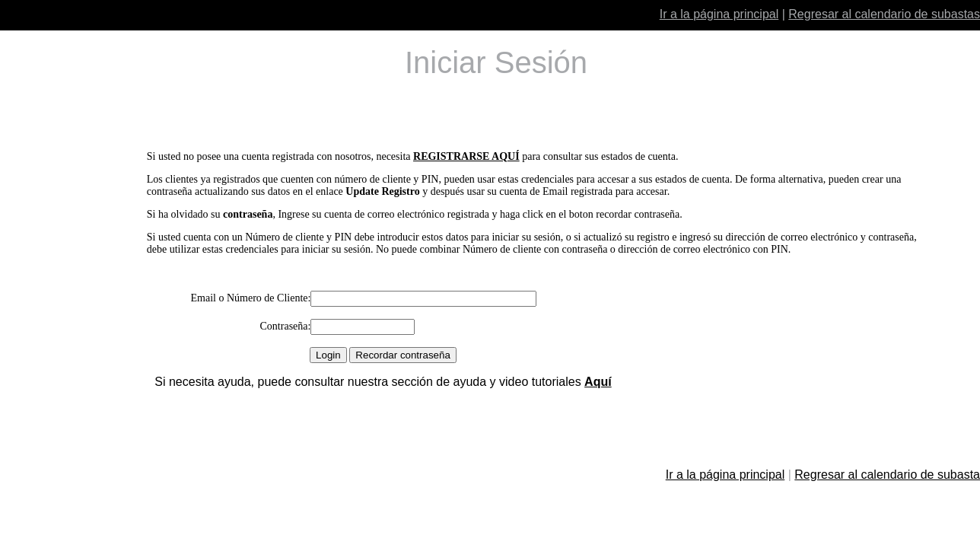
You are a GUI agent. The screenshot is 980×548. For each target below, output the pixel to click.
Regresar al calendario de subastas (884, 14)
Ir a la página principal (719, 14)
